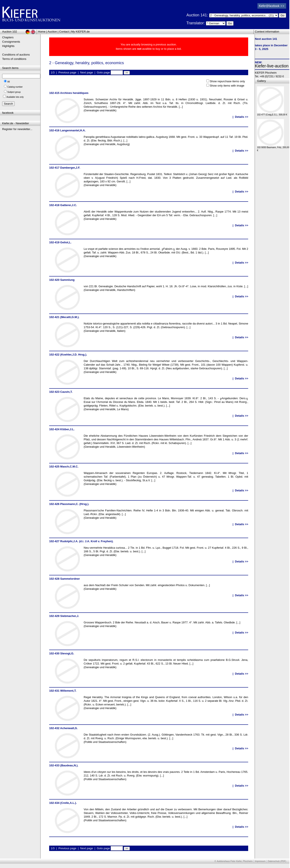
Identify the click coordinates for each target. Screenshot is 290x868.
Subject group (14, 92)
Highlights (8, 46)
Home (42, 32)
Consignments (11, 42)
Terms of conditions (14, 59)
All (9, 82)
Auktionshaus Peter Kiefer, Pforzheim (235, 861)
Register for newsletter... (17, 129)
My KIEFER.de (80, 32)
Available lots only (15, 97)
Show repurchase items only (227, 81)
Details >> (242, 117)
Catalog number (15, 87)
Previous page (67, 72)
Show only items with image (227, 86)
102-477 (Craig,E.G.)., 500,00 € (272, 114)
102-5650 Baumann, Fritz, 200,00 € (273, 148)
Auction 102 (10, 32)
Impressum (260, 861)
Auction (52, 32)
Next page (87, 72)
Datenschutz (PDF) (277, 861)
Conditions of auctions (16, 55)
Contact (64, 32)
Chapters (8, 37)
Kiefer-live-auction (272, 66)
